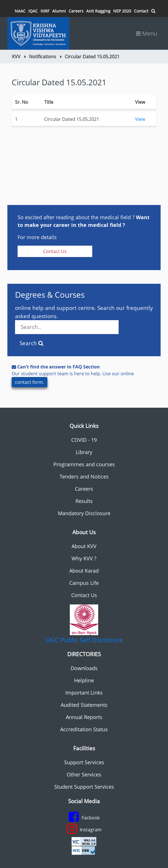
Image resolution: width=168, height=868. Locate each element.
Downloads (84, 668)
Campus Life (84, 583)
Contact (141, 11)
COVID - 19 (84, 440)
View (140, 119)
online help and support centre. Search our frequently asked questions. (84, 319)
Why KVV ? (84, 558)
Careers (76, 11)
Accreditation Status (84, 729)
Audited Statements (84, 705)
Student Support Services (84, 787)
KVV (16, 57)
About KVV (84, 546)
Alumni (59, 11)
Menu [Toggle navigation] (147, 33)
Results (84, 501)
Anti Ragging (98, 11)
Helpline (84, 680)
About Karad (84, 571)
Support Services (84, 762)
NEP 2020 (122, 11)
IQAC (33, 11)
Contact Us (55, 251)
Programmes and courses (84, 464)
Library (84, 452)
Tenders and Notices (84, 477)
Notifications (43, 57)
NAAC (20, 11)
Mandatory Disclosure (84, 513)
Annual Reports (84, 717)
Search (31, 343)
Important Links (84, 693)
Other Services (84, 774)
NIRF (45, 11)
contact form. (30, 382)
